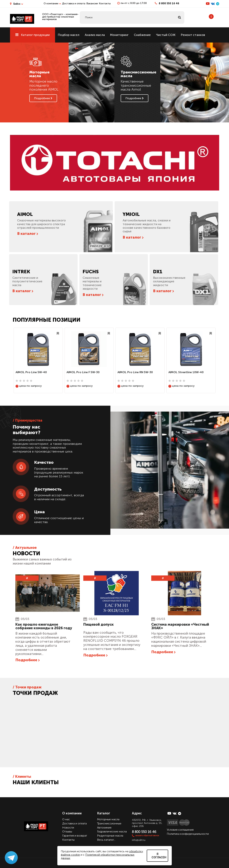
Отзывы (67, 831)
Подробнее (43, 98)
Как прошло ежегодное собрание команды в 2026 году (44, 626)
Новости (68, 827)
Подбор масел (69, 35)
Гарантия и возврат (75, 835)
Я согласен (159, 856)
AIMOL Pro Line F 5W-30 (83, 372)
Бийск (18, 4)
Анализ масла (95, 35)
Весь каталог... (106, 839)
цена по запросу (29, 386)
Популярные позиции (47, 320)
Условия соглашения (180, 829)
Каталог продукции (33, 35)
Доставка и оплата (74, 3)
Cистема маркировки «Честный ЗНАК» (180, 626)
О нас (66, 819)
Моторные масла (108, 819)
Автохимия (104, 827)
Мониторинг (119, 35)
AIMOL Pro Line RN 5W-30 (135, 372)
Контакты (105, 3)
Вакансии (92, 3)
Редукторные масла (110, 835)
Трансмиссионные (109, 823)
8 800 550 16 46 (169, 3)
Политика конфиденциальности (188, 834)
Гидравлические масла (112, 831)
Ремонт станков (193, 35)
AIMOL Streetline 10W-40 (186, 372)
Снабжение (142, 35)
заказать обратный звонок (147, 835)
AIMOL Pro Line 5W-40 (31, 372)
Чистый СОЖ (166, 35)
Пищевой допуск (99, 624)
